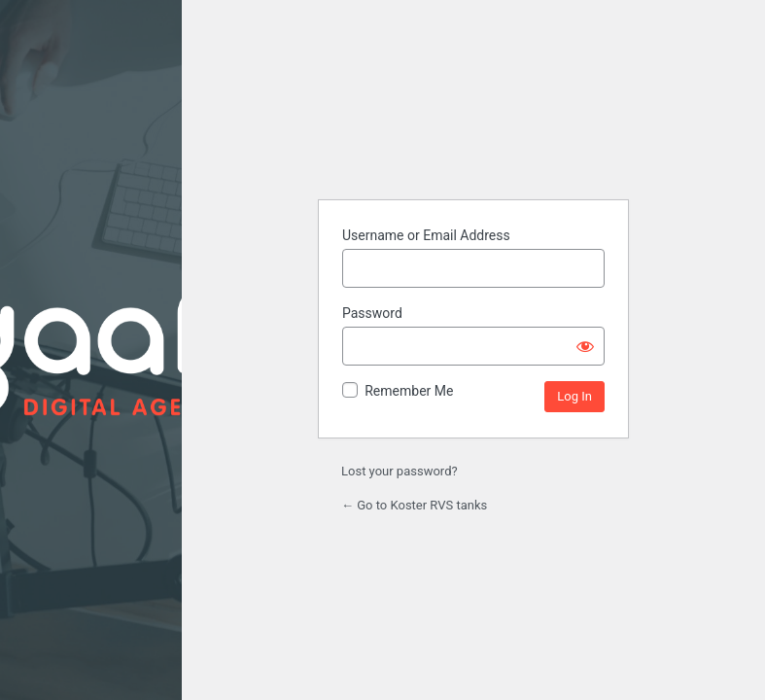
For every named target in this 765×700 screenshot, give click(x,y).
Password (372, 313)
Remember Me (409, 391)
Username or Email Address (426, 235)
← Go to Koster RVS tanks (414, 505)
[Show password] (585, 346)
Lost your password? (400, 471)
